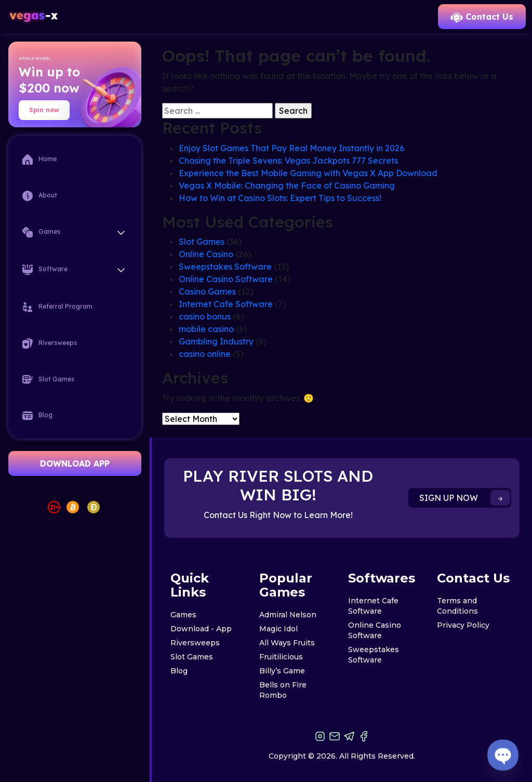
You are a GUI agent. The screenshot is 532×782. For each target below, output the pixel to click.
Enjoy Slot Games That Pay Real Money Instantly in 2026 (291, 148)
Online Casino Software (226, 279)
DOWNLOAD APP (75, 463)
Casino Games (207, 291)
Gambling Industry (216, 341)
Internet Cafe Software (226, 304)
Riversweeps (50, 343)
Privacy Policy (463, 625)
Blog (37, 416)
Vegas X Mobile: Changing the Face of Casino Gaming (287, 185)
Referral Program (57, 307)
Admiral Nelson (288, 615)
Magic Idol (278, 629)
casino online (205, 354)
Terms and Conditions (457, 606)
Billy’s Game (282, 671)
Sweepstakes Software (225, 267)
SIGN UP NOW (465, 498)
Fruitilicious (281, 657)
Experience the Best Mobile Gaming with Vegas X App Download (308, 173)
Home (39, 160)
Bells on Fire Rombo (283, 690)
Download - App (201, 629)
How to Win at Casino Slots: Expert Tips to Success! (280, 198)
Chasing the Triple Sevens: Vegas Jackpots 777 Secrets (288, 161)
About (40, 196)
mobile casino (206, 329)
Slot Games (48, 379)
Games (183, 615)
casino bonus (205, 316)
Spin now (44, 110)
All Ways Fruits (287, 643)
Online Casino (206, 254)
